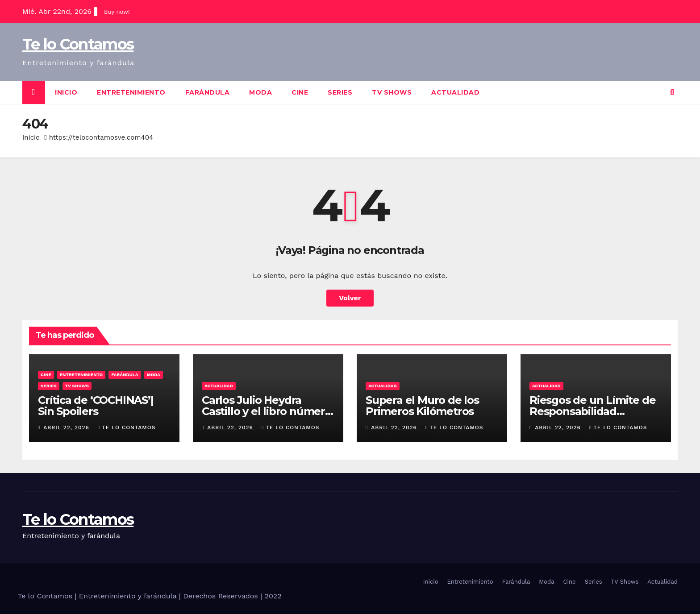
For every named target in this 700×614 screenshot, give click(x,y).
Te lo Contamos (78, 44)
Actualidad (455, 92)
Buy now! (117, 12)
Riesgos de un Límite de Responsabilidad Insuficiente (592, 411)
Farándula (208, 92)
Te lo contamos (127, 427)
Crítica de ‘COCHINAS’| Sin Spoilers (96, 406)
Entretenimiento (131, 92)
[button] (672, 92)
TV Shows (392, 92)
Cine (300, 92)
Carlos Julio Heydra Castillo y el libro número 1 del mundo (267, 411)
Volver (350, 298)
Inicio (66, 92)
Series (340, 92)
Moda (260, 92)
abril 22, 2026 (67, 427)
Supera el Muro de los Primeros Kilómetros (422, 406)
